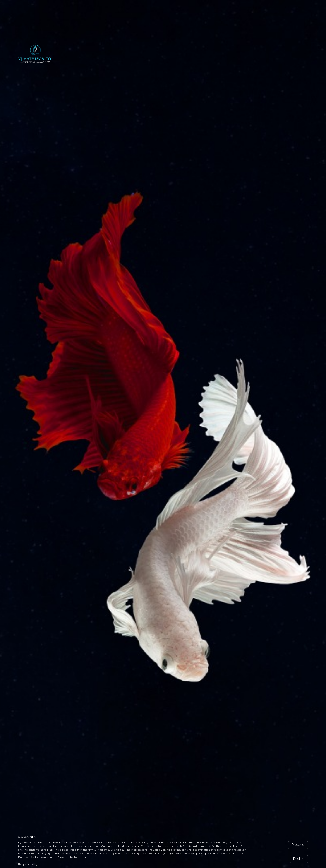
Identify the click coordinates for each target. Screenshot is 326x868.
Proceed (298, 845)
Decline (299, 859)
